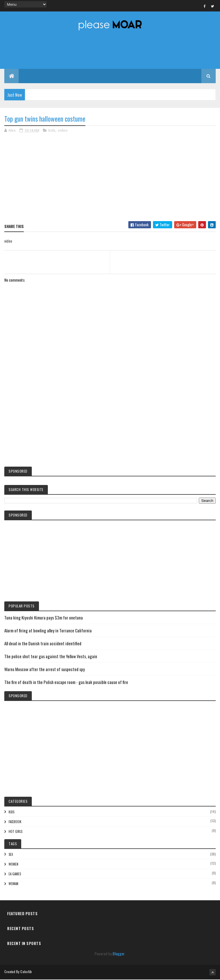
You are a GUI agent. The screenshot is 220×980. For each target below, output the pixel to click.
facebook (15, 822)
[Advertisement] (110, 415)
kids (52, 131)
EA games (15, 874)
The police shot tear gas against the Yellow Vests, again (51, 657)
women (13, 865)
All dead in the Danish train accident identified (43, 644)
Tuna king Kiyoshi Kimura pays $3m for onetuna (44, 618)
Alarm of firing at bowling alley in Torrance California (48, 631)
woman (13, 884)
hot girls (15, 832)
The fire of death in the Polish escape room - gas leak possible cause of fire (66, 683)
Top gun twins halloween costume (45, 119)
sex (11, 855)
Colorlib (26, 972)
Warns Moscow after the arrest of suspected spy (45, 670)
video (63, 131)
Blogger (118, 954)
